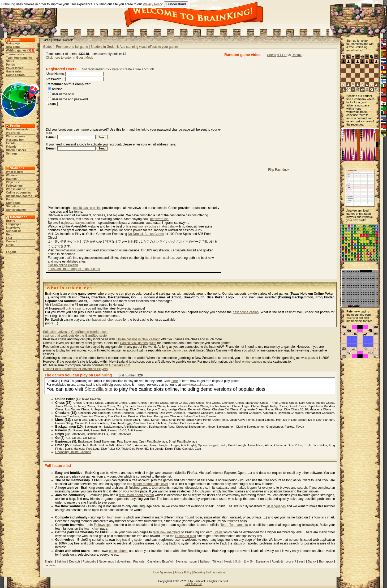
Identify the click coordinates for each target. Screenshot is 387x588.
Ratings (11, 179)
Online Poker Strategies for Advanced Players (75, 369)
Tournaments (15, 54)
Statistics (13, 206)
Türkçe (217, 561)
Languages (14, 224)
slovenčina (123, 561)
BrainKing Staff (202, 572)
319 (31, 50)
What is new (15, 172)
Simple (57, 40)
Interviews (13, 228)
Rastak (297, 55)
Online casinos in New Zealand (138, 339)
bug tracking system (130, 540)
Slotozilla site (98, 389)
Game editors (15, 75)
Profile (135, 491)
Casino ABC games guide (138, 343)
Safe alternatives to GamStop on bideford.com (76, 332)
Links (10, 245)
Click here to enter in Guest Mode (70, 58)
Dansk (312, 561)
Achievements (16, 210)
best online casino (246, 312)
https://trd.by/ (159, 219)
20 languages (276, 506)
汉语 (238, 561)
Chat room (13, 203)
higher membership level (150, 484)
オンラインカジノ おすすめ (172, 242)
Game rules (14, 71)
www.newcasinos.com (197, 385)
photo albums (119, 551)
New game (13, 47)
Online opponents (19, 192)
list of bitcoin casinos (159, 258)
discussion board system (136, 495)
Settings (12, 153)
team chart (92, 529)
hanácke (50, 565)
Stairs (10, 61)
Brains (11, 221)
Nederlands (106, 561)
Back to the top (194, 584)
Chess (272, 55)
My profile (13, 133)
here (115, 69)
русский (291, 561)
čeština (62, 561)
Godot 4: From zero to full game (65, 47)
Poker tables (15, 68)
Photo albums (16, 136)
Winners (12, 175)
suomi (193, 561)
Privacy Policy (153, 4)
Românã (277, 561)
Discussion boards (19, 196)
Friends (11, 147)
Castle (46, 40)
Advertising (220, 572)
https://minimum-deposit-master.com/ (74, 269)
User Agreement (163, 572)
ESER (282, 55)
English (49, 561)
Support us (14, 231)
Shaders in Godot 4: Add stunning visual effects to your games (134, 47)
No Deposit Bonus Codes (146, 234)
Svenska (181, 561)
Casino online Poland (63, 265)
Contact (12, 241)
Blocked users (16, 150)
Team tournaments (19, 58)
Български (326, 561)
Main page (13, 43)
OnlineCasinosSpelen (70, 250)
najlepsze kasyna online (78, 223)
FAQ (9, 238)
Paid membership (18, 129)
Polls (10, 199)
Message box (15, 140)
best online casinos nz (251, 362)
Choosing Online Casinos (73, 452)
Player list (13, 182)
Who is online (16, 189)
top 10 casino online (87, 208)
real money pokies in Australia (153, 226)
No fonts (68, 40)
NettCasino (60, 305)
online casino (75, 308)
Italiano (205, 561)
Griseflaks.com (120, 365)
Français (139, 561)
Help (9, 234)
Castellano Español (160, 561)
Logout (11, 252)
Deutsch (74, 561)
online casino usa (175, 350)
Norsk (228, 561)
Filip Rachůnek (279, 170)
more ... (52, 323)
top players (203, 491)
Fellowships (14, 186)
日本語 (248, 561)
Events (11, 143)
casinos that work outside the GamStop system (76, 336)
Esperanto (263, 561)
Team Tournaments (234, 525)
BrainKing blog (186, 536)
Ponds (11, 65)
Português (89, 561)
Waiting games (16, 50)
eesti (302, 561)
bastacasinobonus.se (107, 320)
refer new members (167, 532)
